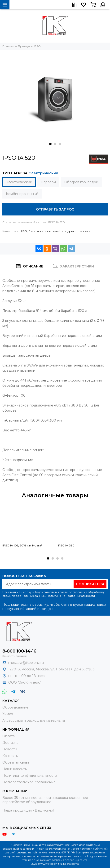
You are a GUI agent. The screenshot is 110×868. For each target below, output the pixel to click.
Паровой (48, 182)
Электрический (19, 182)
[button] (50, 144)
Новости (10, 749)
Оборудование (15, 707)
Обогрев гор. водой (81, 182)
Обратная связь (16, 762)
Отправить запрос (55, 209)
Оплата (9, 736)
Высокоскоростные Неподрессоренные (59, 231)
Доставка (10, 743)
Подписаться (90, 584)
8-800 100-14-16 (19, 651)
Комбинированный (22, 194)
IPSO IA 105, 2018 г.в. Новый (22, 545)
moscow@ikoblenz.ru (26, 663)
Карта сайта (71, 864)
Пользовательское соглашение (29, 782)
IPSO (23, 231)
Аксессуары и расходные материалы (34, 721)
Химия (8, 714)
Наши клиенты (15, 769)
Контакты (10, 756)
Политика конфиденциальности (71, 596)
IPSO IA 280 (66, 545)
